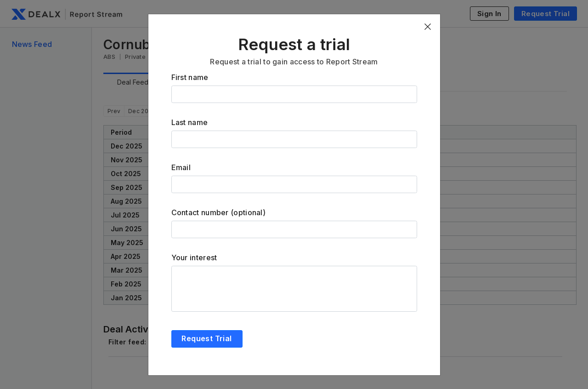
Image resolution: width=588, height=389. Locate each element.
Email (181, 167)
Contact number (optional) (219, 212)
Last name (190, 122)
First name (190, 77)
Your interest (194, 257)
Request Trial (206, 338)
